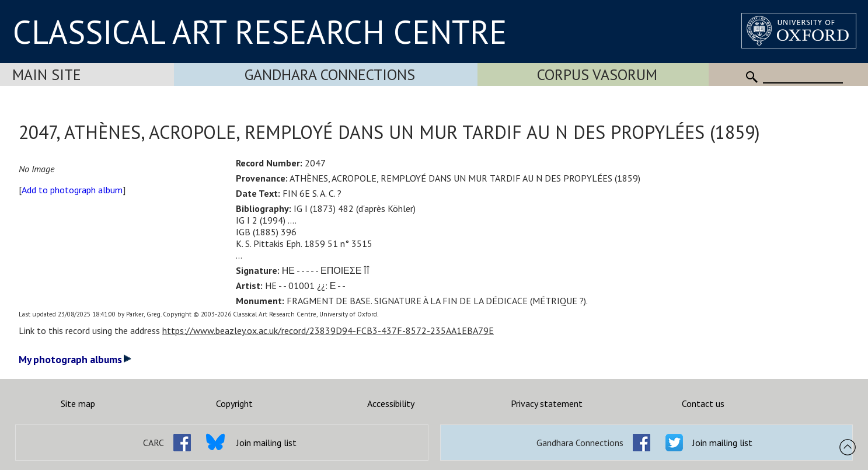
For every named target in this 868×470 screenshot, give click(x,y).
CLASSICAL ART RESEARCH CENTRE (260, 32)
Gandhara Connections (330, 74)
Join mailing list (266, 443)
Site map (78, 403)
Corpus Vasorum (597, 74)
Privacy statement (547, 403)
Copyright (234, 403)
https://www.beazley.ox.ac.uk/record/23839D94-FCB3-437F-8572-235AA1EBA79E (328, 330)
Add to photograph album (72, 190)
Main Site (47, 74)
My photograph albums (75, 359)
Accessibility (391, 403)
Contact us (703, 403)
